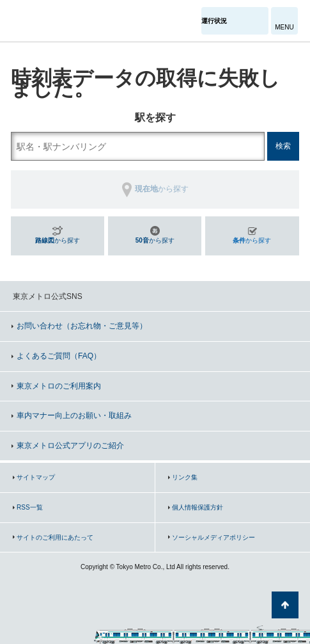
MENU (284, 27)
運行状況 (214, 21)
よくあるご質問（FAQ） (59, 356)
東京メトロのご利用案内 (59, 386)
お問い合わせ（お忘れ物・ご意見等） (82, 326)
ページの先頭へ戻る (285, 605)
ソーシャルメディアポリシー (213, 537)
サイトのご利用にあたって (55, 537)
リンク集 (185, 477)
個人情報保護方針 (198, 507)
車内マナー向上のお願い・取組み (74, 415)
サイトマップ (36, 477)
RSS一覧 (30, 507)
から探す (58, 240)
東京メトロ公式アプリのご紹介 (70, 446)
